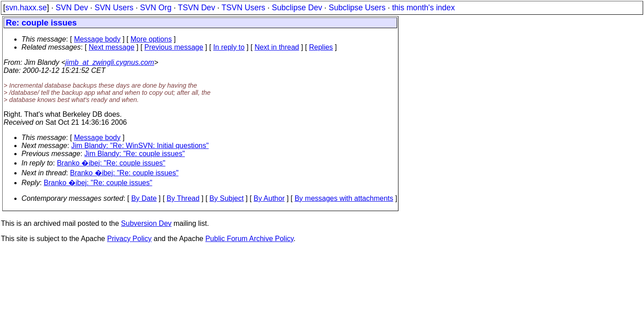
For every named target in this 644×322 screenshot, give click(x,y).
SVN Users (114, 8)
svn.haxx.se (26, 8)
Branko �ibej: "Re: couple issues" (111, 163)
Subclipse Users (357, 8)
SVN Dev (72, 8)
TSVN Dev (197, 8)
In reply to (229, 47)
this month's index (424, 8)
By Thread (183, 198)
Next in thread (277, 47)
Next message (111, 47)
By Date (144, 198)
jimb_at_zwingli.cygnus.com (110, 62)
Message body (97, 39)
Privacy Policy (129, 239)
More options (151, 39)
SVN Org (156, 8)
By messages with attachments (344, 198)
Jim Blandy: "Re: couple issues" (135, 154)
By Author (269, 198)
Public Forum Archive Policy (249, 239)
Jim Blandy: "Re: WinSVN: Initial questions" (140, 146)
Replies (321, 47)
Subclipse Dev (297, 8)
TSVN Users (243, 8)
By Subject (226, 198)
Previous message (174, 47)
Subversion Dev (146, 223)
